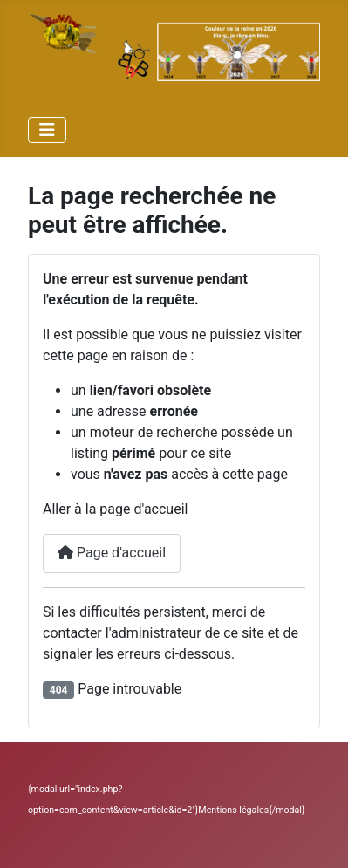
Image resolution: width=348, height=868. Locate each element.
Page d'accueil (112, 553)
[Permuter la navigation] (47, 130)
